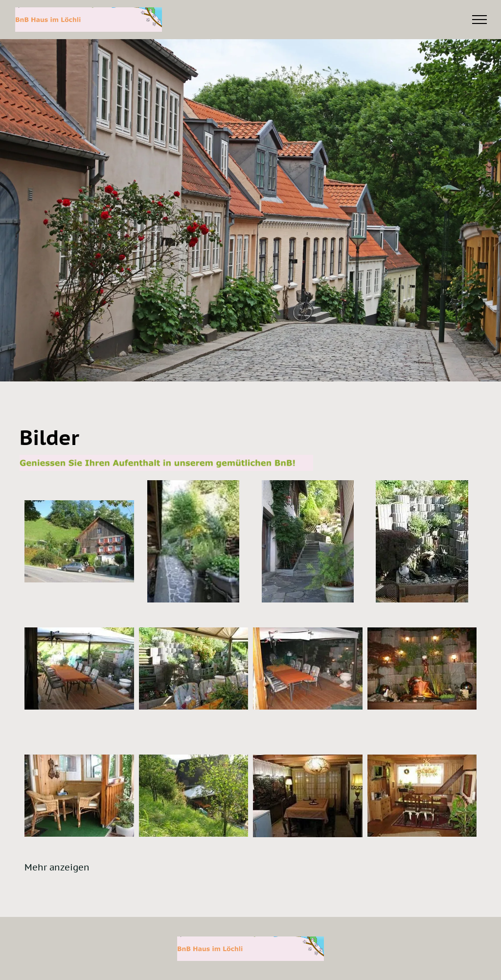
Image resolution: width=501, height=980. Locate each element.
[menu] (479, 20)
